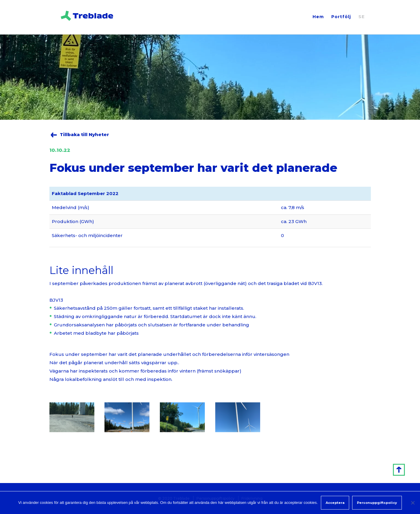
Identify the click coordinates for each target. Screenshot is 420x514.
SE (362, 17)
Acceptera (335, 503)
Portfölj (341, 17)
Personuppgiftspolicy (377, 503)
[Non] (413, 503)
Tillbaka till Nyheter (84, 134)
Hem (318, 17)
